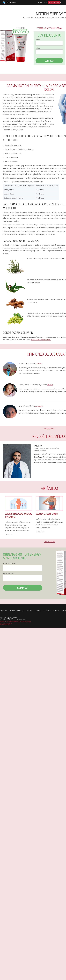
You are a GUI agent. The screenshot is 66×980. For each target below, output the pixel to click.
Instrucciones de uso (17, 611)
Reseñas (29, 611)
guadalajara (39, 406)
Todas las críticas (49, 429)
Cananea (39, 363)
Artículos (47, 611)
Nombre (38, 40)
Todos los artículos (49, 542)
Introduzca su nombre (10, 564)
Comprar (49, 61)
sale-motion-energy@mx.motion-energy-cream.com (13, 620)
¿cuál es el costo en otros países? (41, 340)
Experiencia (4, 611)
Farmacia (56, 611)
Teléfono (38, 48)
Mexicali (50, 385)
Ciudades (38, 611)
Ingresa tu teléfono (9, 574)
